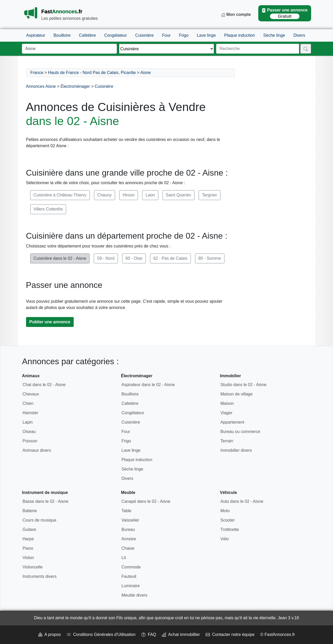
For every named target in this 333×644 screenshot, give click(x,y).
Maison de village (237, 394)
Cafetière (87, 35)
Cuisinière (144, 35)
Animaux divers (37, 450)
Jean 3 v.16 (288, 618)
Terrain (227, 441)
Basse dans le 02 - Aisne (46, 501)
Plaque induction (240, 35)
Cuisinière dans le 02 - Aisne (60, 258)
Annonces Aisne (41, 86)
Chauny (105, 195)
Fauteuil (129, 576)
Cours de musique (40, 520)
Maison (227, 403)
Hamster (30, 413)
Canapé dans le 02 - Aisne (146, 501)
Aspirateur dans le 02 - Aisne (148, 385)
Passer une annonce (285, 13)
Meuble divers (135, 595)
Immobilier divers (236, 450)
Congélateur (115, 35)
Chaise (128, 548)
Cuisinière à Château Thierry (60, 195)
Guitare (29, 530)
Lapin (28, 422)
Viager (227, 413)
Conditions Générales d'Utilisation (101, 634)
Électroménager (75, 86)
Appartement (233, 422)
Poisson (30, 441)
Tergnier (210, 195)
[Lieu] (69, 49)
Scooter (228, 520)
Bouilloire (62, 35)
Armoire (129, 539)
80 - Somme (210, 258)
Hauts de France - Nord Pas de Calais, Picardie (92, 73)
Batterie (30, 511)
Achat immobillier (181, 634)
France (37, 73)
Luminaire (131, 586)
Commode (131, 567)
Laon (150, 195)
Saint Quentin (178, 195)
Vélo (225, 539)
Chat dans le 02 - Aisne (44, 385)
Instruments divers (40, 576)
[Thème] (166, 49)
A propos (50, 634)
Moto (225, 511)
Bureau (128, 530)
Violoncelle (33, 567)
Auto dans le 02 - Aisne (242, 501)
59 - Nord (106, 258)
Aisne (146, 73)
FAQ (149, 634)
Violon (28, 558)
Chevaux (31, 394)
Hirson (129, 195)
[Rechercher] (306, 49)
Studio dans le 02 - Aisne (244, 385)
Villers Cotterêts (48, 209)
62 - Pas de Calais (170, 258)
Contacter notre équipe (230, 634)
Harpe (28, 539)
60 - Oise (134, 258)
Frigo (184, 35)
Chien (28, 403)
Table (127, 511)
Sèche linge (274, 35)
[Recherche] (258, 49)
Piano (28, 548)
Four (166, 35)
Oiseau (29, 432)
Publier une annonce (50, 322)
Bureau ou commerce (240, 432)
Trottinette (230, 530)
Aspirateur (36, 35)
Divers (299, 35)
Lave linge (206, 35)
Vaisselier (130, 520)
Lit (124, 558)
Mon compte (236, 15)
